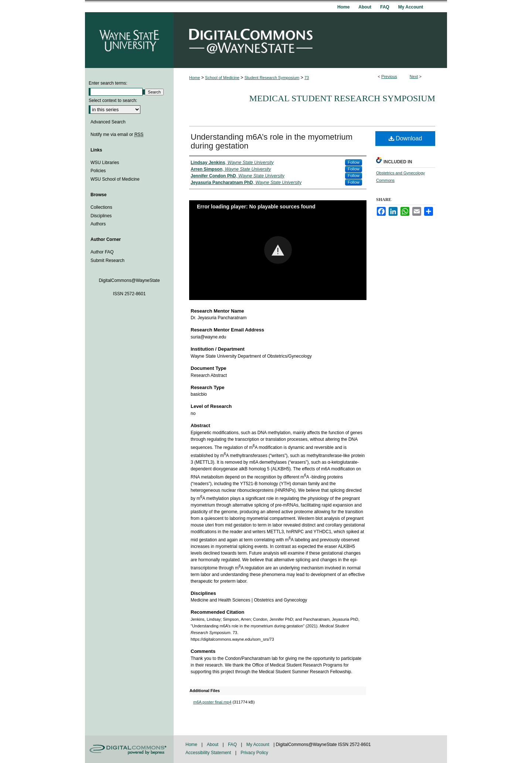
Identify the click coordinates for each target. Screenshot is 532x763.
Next (414, 76)
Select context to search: (113, 101)
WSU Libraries (105, 163)
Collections (101, 207)
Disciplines (101, 216)
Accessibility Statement (209, 753)
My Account (258, 745)
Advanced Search (108, 122)
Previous (389, 76)
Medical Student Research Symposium (342, 98)
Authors (98, 224)
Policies (98, 171)
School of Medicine (222, 78)
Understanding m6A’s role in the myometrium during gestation (272, 141)
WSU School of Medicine (115, 179)
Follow (354, 162)
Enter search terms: (108, 83)
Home (195, 78)
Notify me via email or (117, 134)
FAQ (233, 745)
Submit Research (108, 260)
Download (405, 138)
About (213, 745)
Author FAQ (102, 252)
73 (307, 78)
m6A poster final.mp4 (212, 702)
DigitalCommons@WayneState (310, 40)
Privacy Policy (254, 753)
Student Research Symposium (272, 78)
